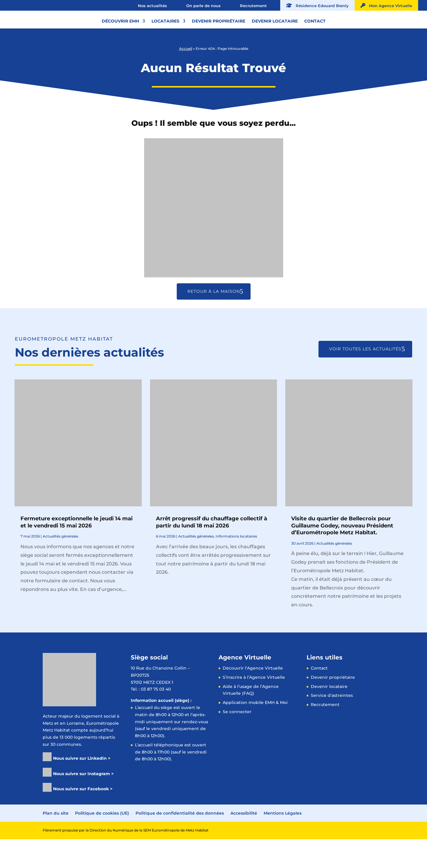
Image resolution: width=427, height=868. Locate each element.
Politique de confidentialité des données (180, 842)
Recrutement (253, 6)
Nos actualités (152, 6)
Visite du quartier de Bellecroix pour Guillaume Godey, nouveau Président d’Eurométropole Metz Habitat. (342, 554)
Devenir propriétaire (219, 44)
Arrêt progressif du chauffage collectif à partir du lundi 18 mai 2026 (212, 551)
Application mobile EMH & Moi (255, 731)
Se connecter (237, 740)
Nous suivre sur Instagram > (83, 802)
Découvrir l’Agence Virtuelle (253, 697)
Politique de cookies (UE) (102, 842)
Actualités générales (60, 565)
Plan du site (56, 842)
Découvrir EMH (120, 44)
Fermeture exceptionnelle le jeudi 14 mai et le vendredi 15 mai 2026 (77, 551)
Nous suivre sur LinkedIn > (82, 787)
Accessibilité (244, 842)
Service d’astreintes (332, 724)
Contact (315, 44)
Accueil (186, 77)
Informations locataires (236, 565)
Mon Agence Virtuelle (386, 5)
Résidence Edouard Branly (317, 5)
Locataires (165, 44)
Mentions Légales (283, 842)
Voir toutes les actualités (365, 378)
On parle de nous (203, 6)
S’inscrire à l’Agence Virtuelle (254, 706)
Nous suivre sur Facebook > (83, 818)
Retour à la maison (214, 320)
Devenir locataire (275, 44)
